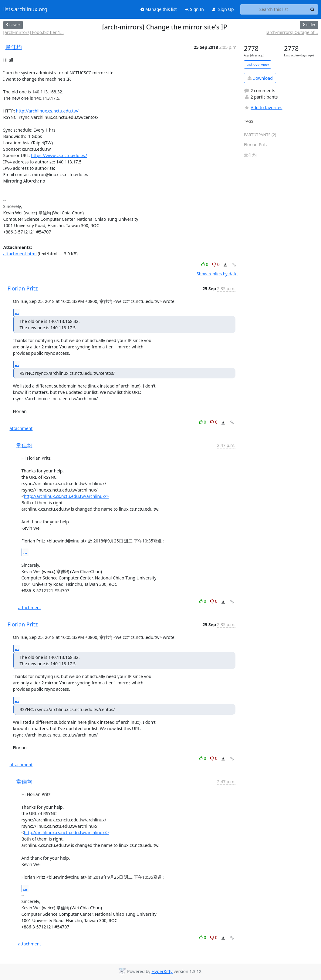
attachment (21, 428)
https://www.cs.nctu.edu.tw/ (59, 155)
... (17, 312)
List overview (258, 64)
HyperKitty (162, 971)
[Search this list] (274, 9)
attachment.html (20, 254)
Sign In (195, 9)
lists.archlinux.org (25, 9)
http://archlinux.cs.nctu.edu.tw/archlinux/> (66, 496)
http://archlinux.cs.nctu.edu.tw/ (47, 111)
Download (260, 78)
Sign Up (223, 9)
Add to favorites (263, 107)
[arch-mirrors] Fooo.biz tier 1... (34, 32)
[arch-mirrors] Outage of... (292, 32)
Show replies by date (217, 274)
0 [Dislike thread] (216, 264)
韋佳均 (14, 47)
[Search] (313, 9)
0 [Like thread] (205, 264)
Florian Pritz (23, 288)
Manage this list (159, 9)
